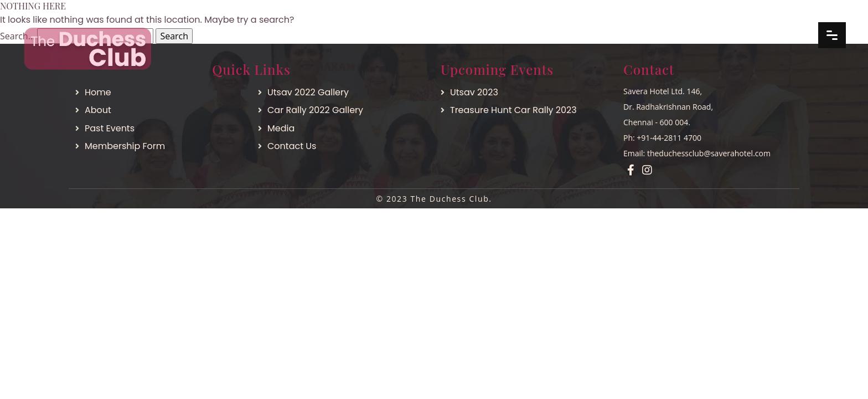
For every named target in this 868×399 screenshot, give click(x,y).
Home (98, 92)
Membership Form (125, 146)
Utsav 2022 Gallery (308, 92)
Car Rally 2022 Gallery (315, 110)
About (98, 110)
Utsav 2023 (474, 92)
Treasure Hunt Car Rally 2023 (513, 110)
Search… (17, 36)
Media (281, 128)
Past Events (110, 128)
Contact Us (292, 146)
